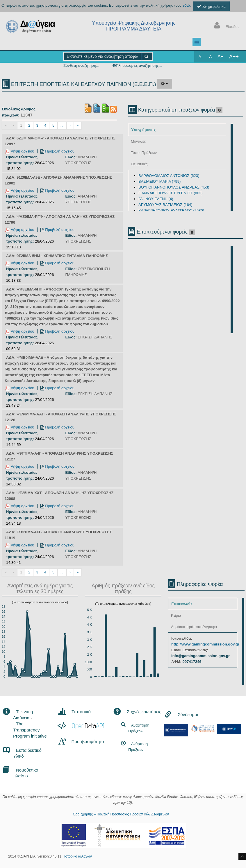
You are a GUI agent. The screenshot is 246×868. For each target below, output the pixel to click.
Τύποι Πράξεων (144, 153)
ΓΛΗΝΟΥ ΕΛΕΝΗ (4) (156, 199)
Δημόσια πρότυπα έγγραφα (194, 627)
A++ (234, 57)
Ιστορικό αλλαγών (78, 856)
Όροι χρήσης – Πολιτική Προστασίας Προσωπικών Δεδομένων (121, 814)
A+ (220, 57)
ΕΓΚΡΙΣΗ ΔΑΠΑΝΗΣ (95, 337)
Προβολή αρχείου (57, 151)
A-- (201, 57)
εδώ (186, 5)
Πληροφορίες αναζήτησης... (139, 66)
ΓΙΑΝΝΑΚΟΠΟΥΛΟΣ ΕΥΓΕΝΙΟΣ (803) (171, 193)
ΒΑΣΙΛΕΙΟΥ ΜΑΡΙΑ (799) (159, 181)
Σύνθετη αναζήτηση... (81, 66)
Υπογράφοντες (143, 130)
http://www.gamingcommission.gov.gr (205, 644)
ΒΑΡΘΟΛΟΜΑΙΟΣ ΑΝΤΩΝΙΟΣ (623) (169, 176)
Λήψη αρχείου (19, 151)
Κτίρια (176, 615)
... (62, 125)
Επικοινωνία (182, 604)
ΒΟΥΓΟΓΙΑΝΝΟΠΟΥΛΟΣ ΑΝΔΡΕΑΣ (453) (174, 187)
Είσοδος (225, 26)
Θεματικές (139, 164)
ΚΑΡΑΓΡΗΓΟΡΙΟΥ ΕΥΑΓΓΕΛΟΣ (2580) (171, 210)
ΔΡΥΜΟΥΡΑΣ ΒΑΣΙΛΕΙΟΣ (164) (165, 205)
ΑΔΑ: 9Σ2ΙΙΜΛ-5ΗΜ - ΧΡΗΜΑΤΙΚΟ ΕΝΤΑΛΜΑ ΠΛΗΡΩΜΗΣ (57, 256)
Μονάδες (138, 141)
